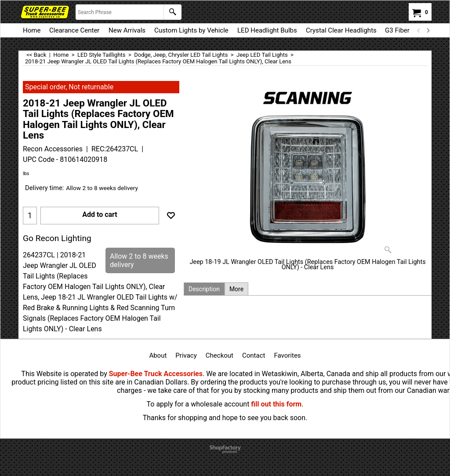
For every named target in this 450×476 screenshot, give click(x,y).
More (236, 289)
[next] (428, 30)
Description (204, 289)
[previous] (419, 30)
